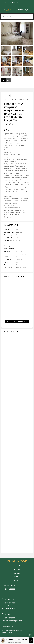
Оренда (17, 566)
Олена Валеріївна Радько (17, 639)
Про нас (17, 577)
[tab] (4, 80)
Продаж (17, 569)
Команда (17, 573)
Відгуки (17, 581)
